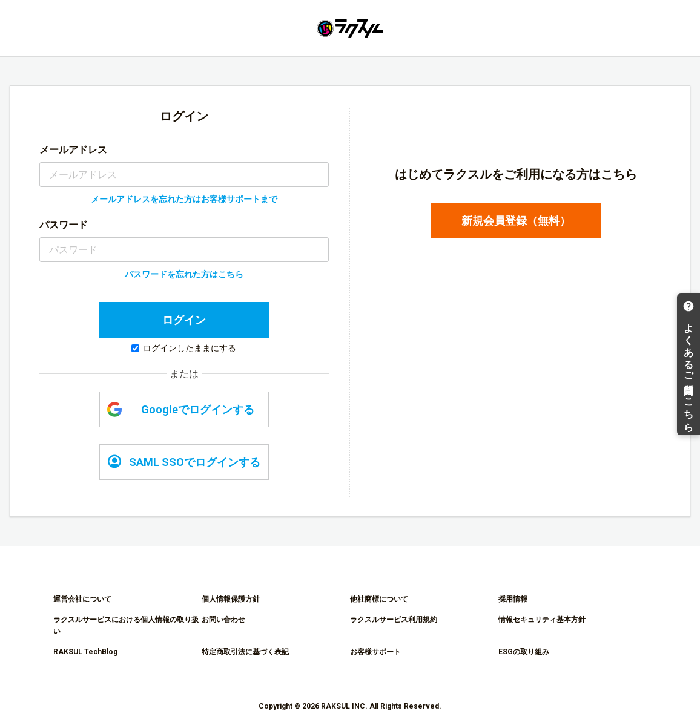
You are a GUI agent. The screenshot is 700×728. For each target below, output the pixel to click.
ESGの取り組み (524, 652)
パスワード (64, 225)
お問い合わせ (223, 620)
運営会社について (82, 599)
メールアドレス (73, 150)
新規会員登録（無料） (516, 221)
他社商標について (379, 599)
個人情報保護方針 (231, 599)
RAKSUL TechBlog (85, 652)
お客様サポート (375, 652)
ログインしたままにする (184, 348)
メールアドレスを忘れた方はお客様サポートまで (184, 199)
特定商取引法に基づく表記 (245, 652)
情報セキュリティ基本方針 (542, 620)
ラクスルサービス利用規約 (394, 620)
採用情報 (513, 599)
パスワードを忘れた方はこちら (184, 274)
